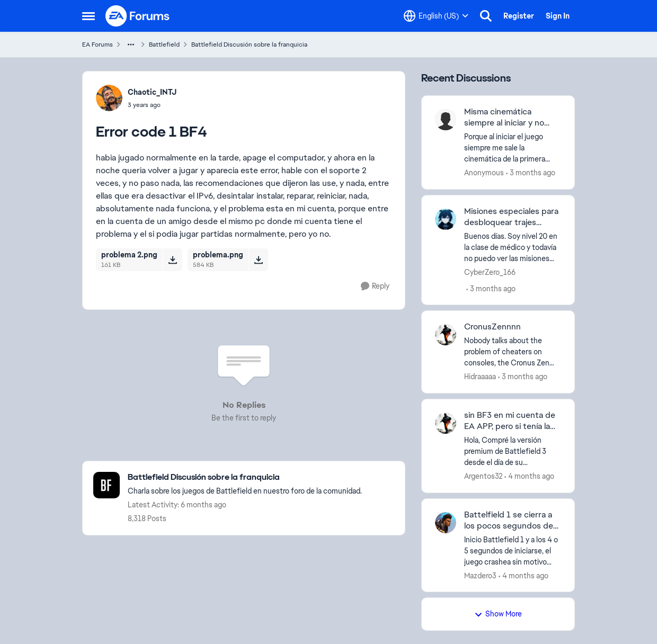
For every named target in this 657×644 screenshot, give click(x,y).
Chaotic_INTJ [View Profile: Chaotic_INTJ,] (152, 92)
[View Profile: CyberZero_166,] (446, 219)
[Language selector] (436, 16)
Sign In (558, 16)
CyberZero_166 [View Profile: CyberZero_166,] (490, 272)
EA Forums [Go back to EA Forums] (97, 44)
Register (519, 16)
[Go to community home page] (138, 16)
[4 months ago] (529, 476)
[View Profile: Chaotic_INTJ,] (109, 98)
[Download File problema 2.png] (172, 260)
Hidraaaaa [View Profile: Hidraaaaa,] (480, 377)
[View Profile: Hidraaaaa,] (446, 335)
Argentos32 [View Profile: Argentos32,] (483, 476)
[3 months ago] (531, 173)
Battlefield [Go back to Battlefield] (164, 44)
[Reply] (375, 286)
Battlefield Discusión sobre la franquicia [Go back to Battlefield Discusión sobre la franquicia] (249, 44)
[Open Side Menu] (88, 16)
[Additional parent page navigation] (131, 44)
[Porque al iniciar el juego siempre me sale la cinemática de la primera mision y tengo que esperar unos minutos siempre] (513, 148)
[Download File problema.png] (258, 260)
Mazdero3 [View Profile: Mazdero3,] (480, 575)
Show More (498, 614)
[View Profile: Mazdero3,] (446, 523)
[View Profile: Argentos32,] (446, 423)
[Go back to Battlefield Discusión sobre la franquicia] (245, 477)
